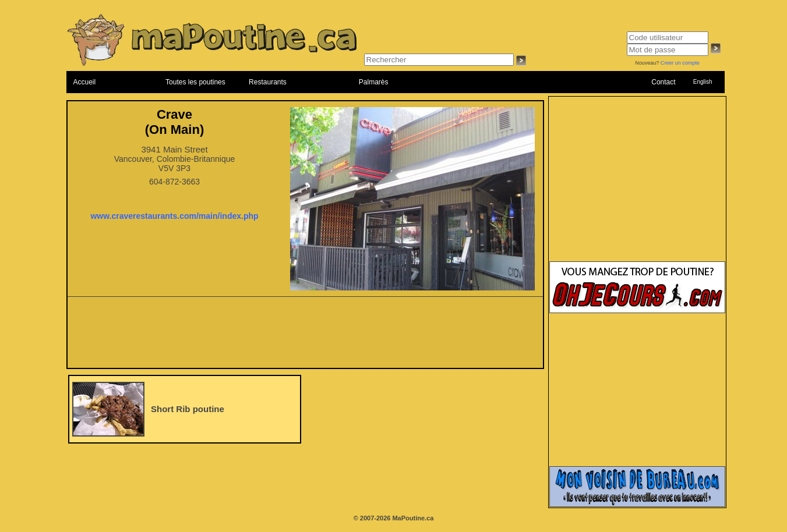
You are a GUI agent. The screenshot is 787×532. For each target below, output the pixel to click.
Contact (663, 82)
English (703, 82)
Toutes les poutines (195, 82)
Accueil (85, 82)
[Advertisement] (305, 336)
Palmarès (374, 82)
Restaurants (268, 82)
